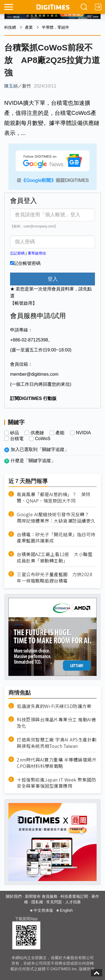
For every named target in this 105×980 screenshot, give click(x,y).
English (66, 910)
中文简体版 (43, 910)
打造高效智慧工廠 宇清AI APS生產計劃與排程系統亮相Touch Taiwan (57, 743)
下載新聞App (26, 919)
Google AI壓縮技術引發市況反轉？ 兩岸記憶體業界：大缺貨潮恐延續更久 (56, 518)
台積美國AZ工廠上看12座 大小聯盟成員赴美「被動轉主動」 (55, 557)
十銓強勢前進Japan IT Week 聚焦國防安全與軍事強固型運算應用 (56, 783)
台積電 (17, 439)
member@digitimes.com (34, 374)
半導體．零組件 (55, 27)
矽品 (15, 433)
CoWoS (43, 439)
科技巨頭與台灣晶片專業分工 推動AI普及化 (57, 723)
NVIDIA (83, 433)
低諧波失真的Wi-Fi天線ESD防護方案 (54, 706)
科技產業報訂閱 (74, 896)
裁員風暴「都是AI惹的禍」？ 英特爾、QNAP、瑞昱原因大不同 (54, 498)
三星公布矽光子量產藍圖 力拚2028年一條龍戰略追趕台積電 (54, 578)
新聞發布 (33, 896)
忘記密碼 (17, 253)
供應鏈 (37, 433)
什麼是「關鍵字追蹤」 (33, 461)
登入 (53, 279)
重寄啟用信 (37, 253)
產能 (60, 433)
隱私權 (37, 902)
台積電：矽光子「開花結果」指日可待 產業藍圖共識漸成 (57, 538)
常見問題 (54, 902)
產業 (29, 27)
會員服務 (50, 896)
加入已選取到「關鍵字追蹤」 (40, 449)
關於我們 (14, 896)
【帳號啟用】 (24, 303)
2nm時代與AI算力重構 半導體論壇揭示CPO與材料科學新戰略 (57, 763)
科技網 (10, 27)
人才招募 (73, 902)
